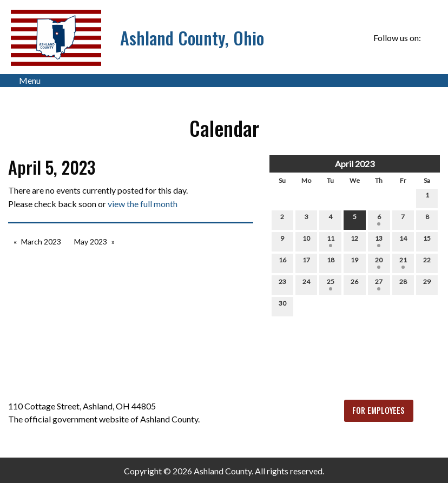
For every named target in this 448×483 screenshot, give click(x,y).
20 (379, 262)
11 (331, 241)
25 (331, 284)
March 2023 (41, 242)
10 (306, 241)
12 (354, 241)
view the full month (143, 204)
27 (379, 284)
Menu (24, 81)
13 (379, 241)
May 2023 (91, 242)
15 (427, 241)
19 (354, 262)
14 (403, 241)
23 (282, 284)
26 (354, 284)
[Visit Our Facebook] (431, 38)
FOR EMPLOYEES (378, 410)
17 (306, 262)
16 (282, 262)
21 (403, 262)
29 (427, 284)
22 (427, 262)
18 (331, 262)
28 (403, 284)
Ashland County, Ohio (192, 38)
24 (306, 284)
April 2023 (355, 164)
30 (282, 306)
